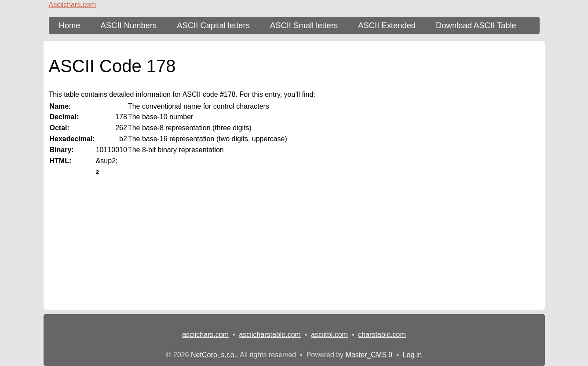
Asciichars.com (73, 5)
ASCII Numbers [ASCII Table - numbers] (129, 25)
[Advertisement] (294, 248)
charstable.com (382, 335)
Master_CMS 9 (369, 355)
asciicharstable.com (270, 335)
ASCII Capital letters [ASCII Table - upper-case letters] (213, 25)
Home (70, 25)
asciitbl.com (329, 335)
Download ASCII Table (476, 25)
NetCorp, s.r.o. (214, 355)
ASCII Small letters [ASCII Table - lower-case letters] (304, 25)
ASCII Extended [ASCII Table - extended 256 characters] (387, 25)
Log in (413, 355)
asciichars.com (205, 335)
